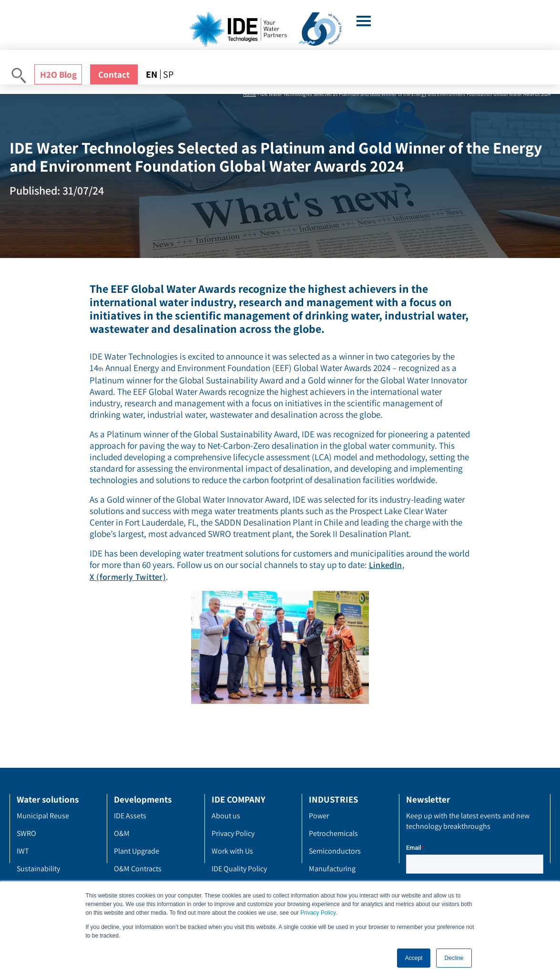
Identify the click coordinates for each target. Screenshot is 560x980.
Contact (114, 74)
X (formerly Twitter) (128, 577)
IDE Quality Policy (239, 869)
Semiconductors (335, 851)
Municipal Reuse (43, 816)
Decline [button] (454, 958)
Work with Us (232, 851)
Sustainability (38, 869)
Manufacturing (332, 869)
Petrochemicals (333, 833)
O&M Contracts (138, 869)
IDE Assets (130, 816)
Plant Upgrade (137, 851)
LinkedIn (386, 565)
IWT (23, 851)
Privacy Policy (318, 913)
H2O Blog (58, 74)
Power (319, 816)
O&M (122, 833)
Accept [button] (414, 958)
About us (226, 816)
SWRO (26, 833)
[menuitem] (153, 74)
